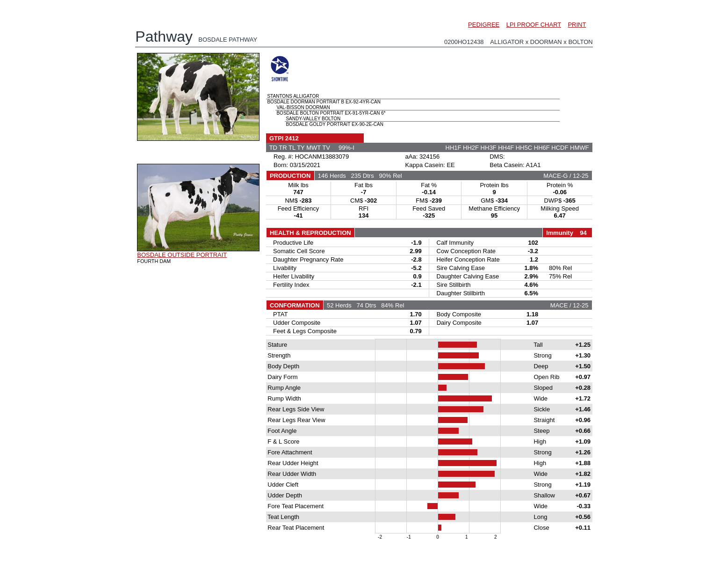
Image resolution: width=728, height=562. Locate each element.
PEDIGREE (484, 25)
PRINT (577, 25)
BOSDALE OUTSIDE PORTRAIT (182, 255)
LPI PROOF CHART (534, 25)
